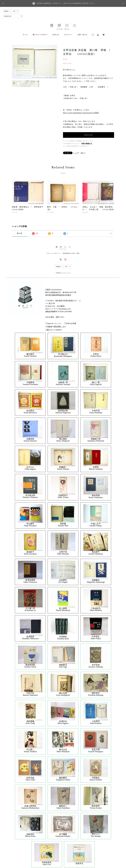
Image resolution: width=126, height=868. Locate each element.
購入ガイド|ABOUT (40, 35)
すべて (20, 233)
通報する (83, 153)
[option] (35, 62)
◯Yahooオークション (54, 324)
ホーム (25, 35)
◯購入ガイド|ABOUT (54, 330)
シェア (76, 153)
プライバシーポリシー (53, 253)
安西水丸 (79, 863)
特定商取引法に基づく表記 (71, 253)
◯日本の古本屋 (70, 324)
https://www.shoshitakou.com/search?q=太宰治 (81, 113)
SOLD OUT (88, 135)
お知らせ (56, 35)
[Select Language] (13, 16)
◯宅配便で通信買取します (56, 327)
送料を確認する (87, 144)
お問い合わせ (82, 35)
